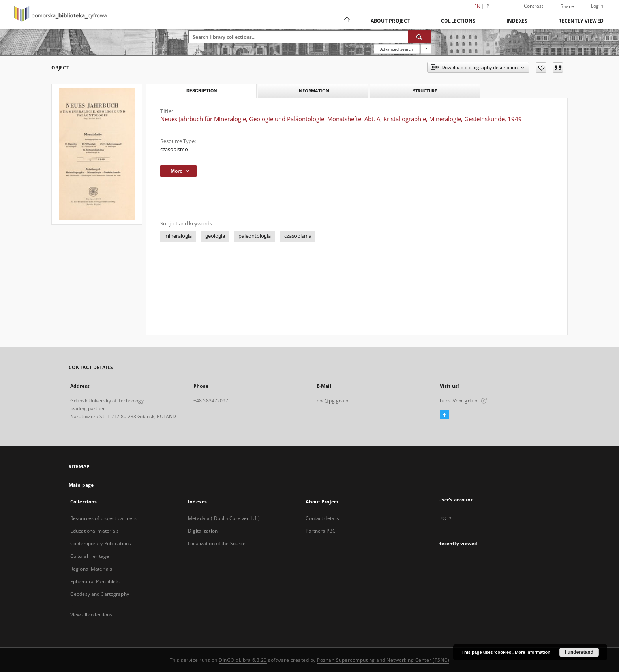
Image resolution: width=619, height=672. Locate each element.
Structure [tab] (425, 91)
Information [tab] (313, 91)
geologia (215, 236)
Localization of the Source (217, 543)
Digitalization (203, 531)
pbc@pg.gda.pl (333, 401)
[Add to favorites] (541, 68)
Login (597, 6)
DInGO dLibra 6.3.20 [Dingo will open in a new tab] (243, 660)
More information (533, 652)
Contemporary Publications (101, 543)
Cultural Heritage (90, 556)
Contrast (534, 6)
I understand (579, 652)
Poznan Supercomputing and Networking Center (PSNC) (383, 660)
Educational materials (95, 531)
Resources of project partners (103, 518)
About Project (390, 21)
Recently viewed (581, 21)
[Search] (420, 37)
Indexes (517, 21)
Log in (445, 517)
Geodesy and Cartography (100, 594)
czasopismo (174, 149)
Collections (458, 21)
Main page (81, 485)
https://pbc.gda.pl (463, 401)
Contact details (322, 518)
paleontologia (255, 236)
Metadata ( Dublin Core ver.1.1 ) (224, 518)
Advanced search (397, 49)
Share (567, 6)
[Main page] (346, 21)
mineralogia (178, 236)
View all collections (91, 615)
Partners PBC (320, 531)
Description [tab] (202, 91)
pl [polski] (489, 6)
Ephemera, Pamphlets (95, 581)
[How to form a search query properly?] (426, 49)
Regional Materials (91, 569)
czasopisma (298, 236)
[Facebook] (444, 415)
